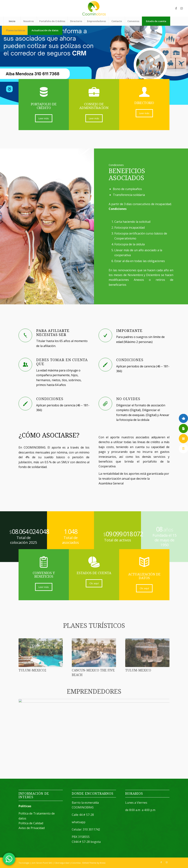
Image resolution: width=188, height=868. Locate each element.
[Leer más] (44, 118)
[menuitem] (12, 21)
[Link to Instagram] (182, 8)
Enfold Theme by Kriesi (94, 863)
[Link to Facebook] (176, 8)
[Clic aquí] (94, 583)
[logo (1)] (94, 8)
